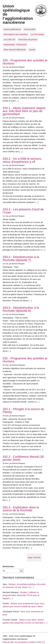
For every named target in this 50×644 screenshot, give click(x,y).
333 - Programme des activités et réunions (25, 62)
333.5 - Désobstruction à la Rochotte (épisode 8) (21, 309)
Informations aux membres (16, 34)
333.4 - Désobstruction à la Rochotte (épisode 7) (21, 258)
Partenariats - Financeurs (15, 44)
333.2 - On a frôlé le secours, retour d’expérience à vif (22, 160)
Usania (32, 50)
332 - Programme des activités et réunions (25, 360)
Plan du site (8, 642)
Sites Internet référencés (15, 50)
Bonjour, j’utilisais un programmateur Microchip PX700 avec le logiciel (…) (21, 595)
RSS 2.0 (41, 642)
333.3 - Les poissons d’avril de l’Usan (23, 211)
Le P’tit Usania (37, 34)
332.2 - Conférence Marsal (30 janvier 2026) (23, 458)
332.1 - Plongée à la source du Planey (23, 411)
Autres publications (12, 29)
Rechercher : (9, 566)
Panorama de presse (28, 39)
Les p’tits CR (9, 39)
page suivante (34, 557)
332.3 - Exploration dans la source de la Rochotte (21, 509)
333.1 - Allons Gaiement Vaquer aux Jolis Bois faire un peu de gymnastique (24, 111)
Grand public (30, 29)
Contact (32, 642)
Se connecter (21, 642)
